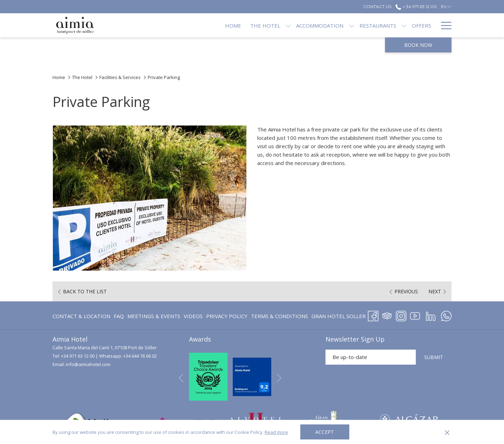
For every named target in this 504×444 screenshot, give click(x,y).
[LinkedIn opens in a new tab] (431, 315)
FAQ (119, 316)
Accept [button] (325, 432)
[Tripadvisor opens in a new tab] (387, 315)
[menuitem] (210, 25)
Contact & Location (81, 316)
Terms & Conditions (279, 316)
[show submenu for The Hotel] (265, 25)
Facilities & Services (120, 77)
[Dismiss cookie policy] (447, 432)
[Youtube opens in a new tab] (415, 315)
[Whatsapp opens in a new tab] (446, 315)
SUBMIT (434, 357)
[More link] (444, 25)
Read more (276, 432)
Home (59, 77)
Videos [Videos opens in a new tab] (193, 317)
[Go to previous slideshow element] (181, 378)
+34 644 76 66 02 (140, 356)
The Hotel (82, 77)
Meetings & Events (154, 316)
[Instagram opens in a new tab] (401, 315)
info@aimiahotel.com (88, 364)
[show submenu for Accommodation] (328, 25)
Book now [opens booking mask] (418, 45)
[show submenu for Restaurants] (381, 25)
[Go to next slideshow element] (279, 378)
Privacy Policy (227, 316)
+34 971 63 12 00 (78, 356)
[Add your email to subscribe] (371, 357)
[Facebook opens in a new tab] (373, 315)
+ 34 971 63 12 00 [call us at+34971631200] (416, 6)
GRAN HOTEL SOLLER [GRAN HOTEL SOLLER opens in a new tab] (339, 317)
